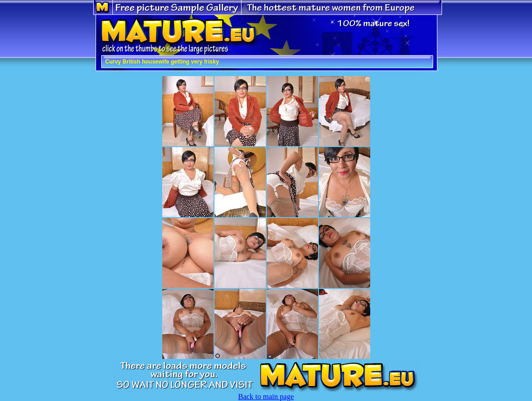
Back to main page (266, 397)
